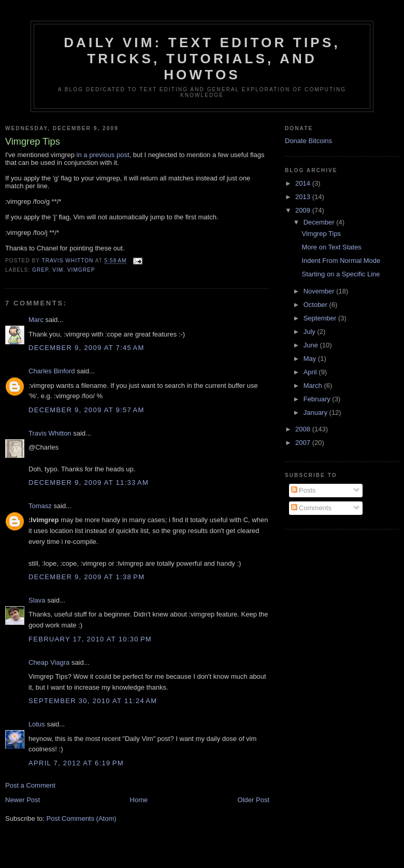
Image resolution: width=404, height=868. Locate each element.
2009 (304, 210)
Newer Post (23, 800)
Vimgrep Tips (321, 234)
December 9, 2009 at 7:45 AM (86, 348)
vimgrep (81, 270)
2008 (304, 429)
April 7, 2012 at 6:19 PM (76, 763)
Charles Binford (52, 371)
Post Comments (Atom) (82, 818)
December (320, 222)
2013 (304, 197)
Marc (36, 320)
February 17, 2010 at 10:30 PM (90, 639)
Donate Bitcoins (308, 141)
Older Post (254, 800)
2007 (304, 443)
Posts (304, 490)
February (318, 399)
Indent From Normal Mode (341, 261)
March (314, 386)
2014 (304, 183)
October (316, 305)
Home (139, 800)
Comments (311, 508)
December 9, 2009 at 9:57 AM (86, 410)
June (312, 345)
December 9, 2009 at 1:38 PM (86, 577)
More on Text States (331, 247)
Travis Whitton (50, 433)
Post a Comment (30, 785)
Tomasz (40, 506)
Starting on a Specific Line (341, 274)
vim (58, 270)
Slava (37, 600)
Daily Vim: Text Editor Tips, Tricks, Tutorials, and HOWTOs (202, 59)
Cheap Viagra (49, 662)
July (311, 332)
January (316, 412)
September (321, 318)
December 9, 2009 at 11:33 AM (89, 482)
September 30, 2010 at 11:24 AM (93, 701)
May (311, 359)
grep (40, 270)
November (320, 291)
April (311, 372)
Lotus (37, 724)
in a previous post (103, 155)
